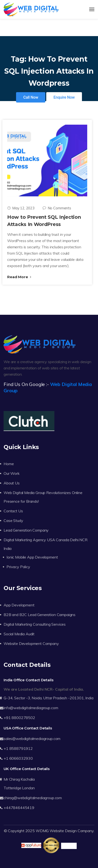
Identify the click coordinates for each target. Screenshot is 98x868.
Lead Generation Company (26, 530)
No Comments (57, 208)
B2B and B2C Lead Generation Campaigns (40, 615)
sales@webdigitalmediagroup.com (32, 739)
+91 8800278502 (19, 718)
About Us (12, 483)
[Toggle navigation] (92, 9)
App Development (19, 605)
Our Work (12, 473)
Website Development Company (31, 643)
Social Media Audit (19, 634)
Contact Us (13, 511)
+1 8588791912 (18, 748)
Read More (19, 277)
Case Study (13, 521)
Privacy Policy (18, 567)
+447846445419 (19, 808)
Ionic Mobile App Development (32, 557)
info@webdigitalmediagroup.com (31, 708)
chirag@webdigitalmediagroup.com (33, 798)
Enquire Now (64, 97)
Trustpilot (69, 846)
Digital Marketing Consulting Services (35, 624)
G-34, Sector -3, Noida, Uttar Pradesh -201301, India (49, 698)
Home (9, 464)
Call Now (31, 97)
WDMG (42, 831)
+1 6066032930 (18, 758)
